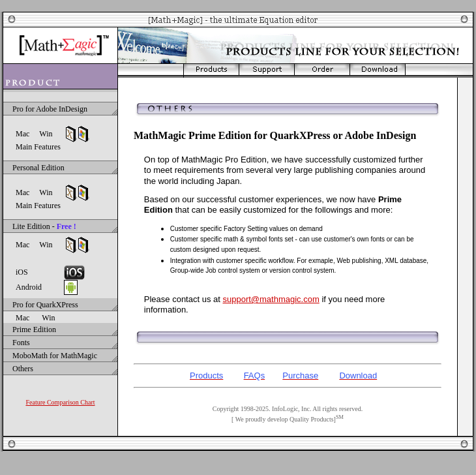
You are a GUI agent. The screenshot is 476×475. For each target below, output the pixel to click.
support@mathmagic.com (271, 299)
